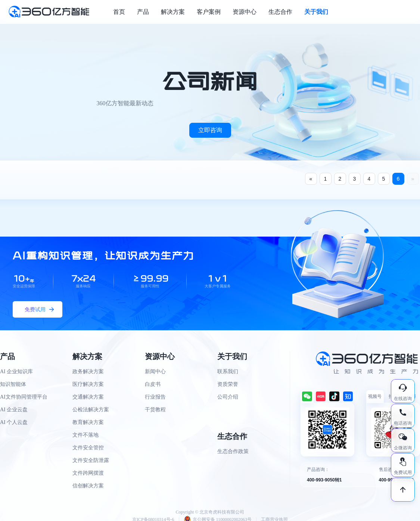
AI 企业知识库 (16, 372)
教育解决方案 (88, 422)
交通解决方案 (88, 397)
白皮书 (153, 384)
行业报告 (155, 397)
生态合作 (280, 12)
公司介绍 (228, 397)
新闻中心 (155, 372)
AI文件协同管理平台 (24, 397)
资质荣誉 (228, 384)
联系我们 (228, 372)
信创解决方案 (88, 486)
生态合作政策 (233, 451)
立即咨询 (210, 130)
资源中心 (245, 12)
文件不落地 (85, 435)
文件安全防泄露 (91, 460)
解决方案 (173, 12)
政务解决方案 (88, 372)
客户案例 (209, 12)
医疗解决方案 (88, 384)
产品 (143, 12)
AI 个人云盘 (14, 422)
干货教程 (155, 410)
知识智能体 (13, 384)
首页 (119, 12)
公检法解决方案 (91, 410)
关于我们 (316, 12)
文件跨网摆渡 (88, 473)
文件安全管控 (88, 448)
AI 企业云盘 (14, 410)
